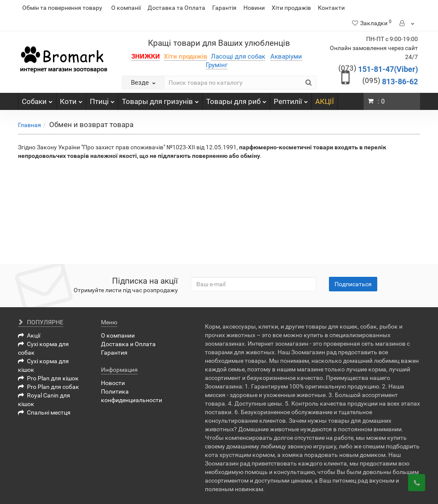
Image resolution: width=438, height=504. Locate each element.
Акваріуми (286, 56)
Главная (30, 125)
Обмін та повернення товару (62, 8)
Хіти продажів (291, 8)
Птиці (102, 99)
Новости (113, 383)
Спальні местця (44, 412)
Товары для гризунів (160, 99)
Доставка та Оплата (176, 8)
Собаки (37, 99)
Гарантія (224, 8)
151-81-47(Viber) (378, 69)
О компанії (126, 8)
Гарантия (114, 353)
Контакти (331, 8)
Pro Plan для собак (49, 387)
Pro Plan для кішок (48, 378)
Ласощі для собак (238, 56)
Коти (71, 99)
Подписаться (353, 284)
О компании (118, 335)
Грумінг (217, 65)
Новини (254, 8)
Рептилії (291, 99)
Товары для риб (236, 99)
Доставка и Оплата (128, 344)
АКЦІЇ (325, 101)
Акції (29, 335)
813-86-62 (390, 82)
